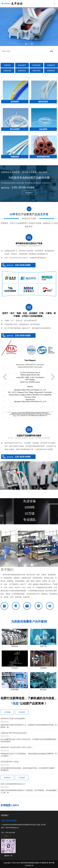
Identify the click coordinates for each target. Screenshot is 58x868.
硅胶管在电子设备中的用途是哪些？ (13, 719)
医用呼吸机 (15, 690)
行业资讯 (22, 712)
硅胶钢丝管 (22, 71)
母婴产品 (43, 646)
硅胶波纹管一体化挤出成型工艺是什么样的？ (17, 747)
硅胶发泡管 (7, 71)
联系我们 (29, 193)
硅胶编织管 (51, 65)
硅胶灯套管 (36, 71)
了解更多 (6, 836)
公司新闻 (7, 712)
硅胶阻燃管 (51, 71)
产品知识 (22, 778)
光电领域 (43, 668)
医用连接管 (36, 65)
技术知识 (7, 778)
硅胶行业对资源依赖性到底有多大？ (13, 784)
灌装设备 (15, 646)
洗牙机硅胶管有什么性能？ (10, 762)
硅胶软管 (7, 65)
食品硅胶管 (22, 65)
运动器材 (15, 668)
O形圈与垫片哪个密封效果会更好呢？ (14, 733)
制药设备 (43, 690)
